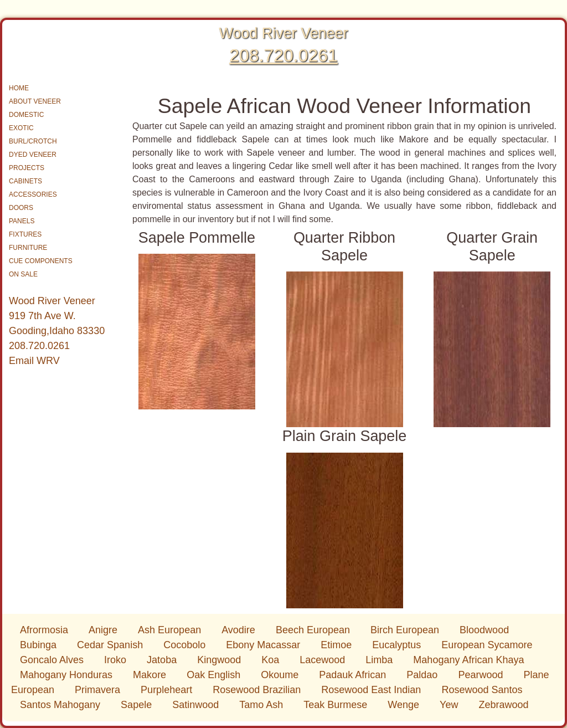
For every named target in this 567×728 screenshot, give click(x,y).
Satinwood (197, 705)
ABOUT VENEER (35, 101)
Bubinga (40, 645)
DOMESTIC (26, 115)
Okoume (281, 675)
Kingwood (220, 660)
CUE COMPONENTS (41, 261)
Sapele (138, 705)
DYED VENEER (33, 155)
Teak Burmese (337, 705)
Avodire (240, 630)
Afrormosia (45, 630)
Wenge (405, 705)
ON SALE (23, 274)
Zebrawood (503, 705)
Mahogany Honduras (68, 675)
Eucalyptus (398, 645)
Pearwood (482, 675)
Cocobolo (186, 645)
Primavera (99, 690)
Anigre (104, 630)
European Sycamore (487, 645)
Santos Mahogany (61, 705)
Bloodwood (484, 630)
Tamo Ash (262, 705)
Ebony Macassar (264, 645)
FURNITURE (28, 248)
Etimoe (337, 645)
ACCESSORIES (33, 194)
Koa (272, 660)
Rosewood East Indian (372, 690)
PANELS (22, 221)
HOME (19, 88)
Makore (151, 675)
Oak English (215, 675)
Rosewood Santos (482, 690)
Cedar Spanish (111, 645)
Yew (450, 705)
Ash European (171, 630)
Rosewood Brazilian (258, 690)
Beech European (314, 630)
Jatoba (163, 660)
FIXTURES (25, 234)
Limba (380, 660)
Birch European (406, 630)
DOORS (21, 208)
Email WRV (34, 361)
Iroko (117, 660)
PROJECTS (27, 168)
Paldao (423, 675)
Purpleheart (168, 690)
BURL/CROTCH (33, 141)
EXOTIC (21, 128)
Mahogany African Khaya (468, 660)
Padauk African (354, 675)
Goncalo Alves (53, 660)
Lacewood (324, 660)
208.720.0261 (283, 55)
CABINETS (25, 181)
